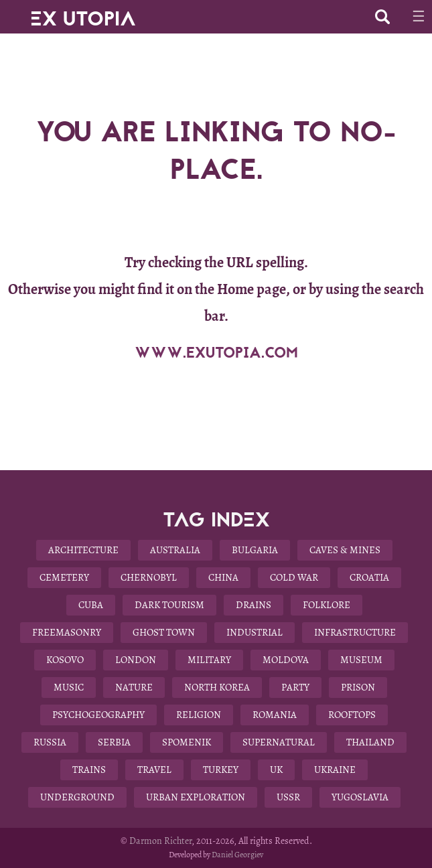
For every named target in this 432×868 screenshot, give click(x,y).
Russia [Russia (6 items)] (50, 742)
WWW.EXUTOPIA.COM (216, 353)
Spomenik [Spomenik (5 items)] (187, 742)
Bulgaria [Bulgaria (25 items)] (255, 550)
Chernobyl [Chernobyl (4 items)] (149, 577)
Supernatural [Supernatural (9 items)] (279, 742)
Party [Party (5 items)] (295, 687)
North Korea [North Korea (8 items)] (217, 687)
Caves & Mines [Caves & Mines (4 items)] (345, 550)
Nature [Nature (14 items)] (134, 687)
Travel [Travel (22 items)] (154, 770)
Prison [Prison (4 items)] (358, 687)
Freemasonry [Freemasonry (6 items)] (67, 632)
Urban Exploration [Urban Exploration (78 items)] (196, 797)
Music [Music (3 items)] (69, 687)
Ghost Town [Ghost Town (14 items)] (164, 632)
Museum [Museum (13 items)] (361, 660)
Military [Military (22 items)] (209, 660)
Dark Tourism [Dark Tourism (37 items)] (169, 605)
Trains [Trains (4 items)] (89, 770)
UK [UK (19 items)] (276, 770)
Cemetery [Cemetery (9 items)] (64, 577)
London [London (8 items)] (136, 660)
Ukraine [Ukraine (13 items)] (335, 770)
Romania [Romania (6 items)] (275, 715)
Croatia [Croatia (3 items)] (369, 577)
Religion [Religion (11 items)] (199, 715)
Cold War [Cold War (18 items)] (294, 577)
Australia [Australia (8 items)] (175, 550)
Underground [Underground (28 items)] (77, 797)
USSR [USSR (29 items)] (288, 797)
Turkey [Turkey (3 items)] (221, 770)
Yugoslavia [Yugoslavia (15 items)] (360, 797)
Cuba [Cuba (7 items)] (91, 605)
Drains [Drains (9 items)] (254, 605)
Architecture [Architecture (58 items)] (83, 550)
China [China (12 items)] (223, 577)
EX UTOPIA (83, 13)
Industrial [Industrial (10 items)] (255, 632)
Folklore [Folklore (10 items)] (327, 605)
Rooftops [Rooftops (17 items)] (352, 715)
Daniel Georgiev (237, 855)
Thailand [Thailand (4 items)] (370, 742)
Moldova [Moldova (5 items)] (286, 660)
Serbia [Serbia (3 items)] (114, 742)
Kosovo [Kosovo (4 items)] (65, 660)
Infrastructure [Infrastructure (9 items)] (355, 632)
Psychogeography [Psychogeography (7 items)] (98, 715)
